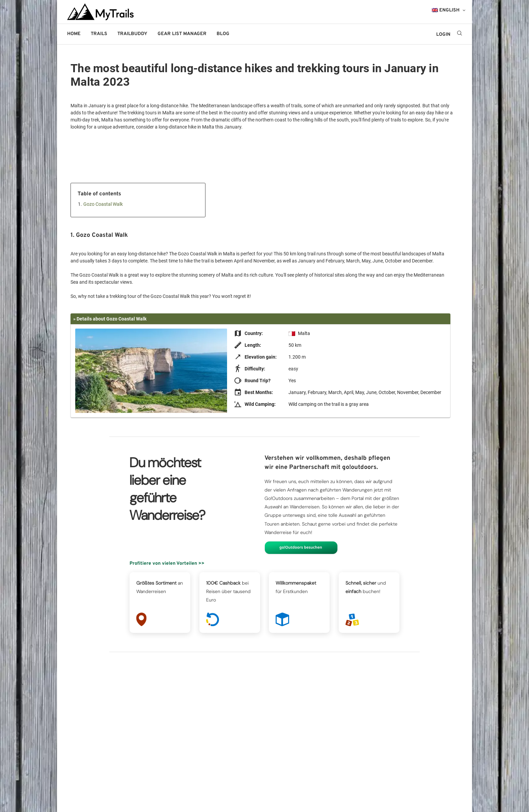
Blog (223, 34)
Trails (99, 34)
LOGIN (443, 35)
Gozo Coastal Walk (103, 204)
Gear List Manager (182, 34)
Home (74, 34)
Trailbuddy (132, 34)
